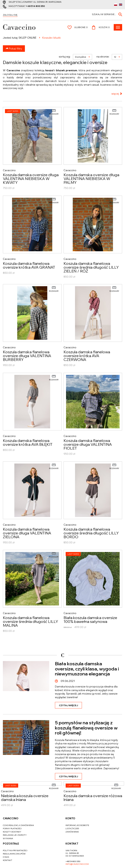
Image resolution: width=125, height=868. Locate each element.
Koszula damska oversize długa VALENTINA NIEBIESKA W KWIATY (31, 179)
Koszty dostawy (12, 809)
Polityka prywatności (15, 828)
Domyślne (83, 57)
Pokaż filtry (14, 49)
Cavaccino (11, 796)
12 (117, 57)
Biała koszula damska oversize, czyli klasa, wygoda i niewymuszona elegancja (87, 677)
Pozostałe (11, 821)
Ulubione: (81, 27)
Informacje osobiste (77, 803)
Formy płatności (12, 806)
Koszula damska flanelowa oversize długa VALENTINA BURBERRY (27, 356)
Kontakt (8, 838)
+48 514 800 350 (35, 6)
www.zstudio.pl (72, 862)
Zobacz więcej (109, 649)
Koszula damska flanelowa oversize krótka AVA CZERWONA (87, 356)
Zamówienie (72, 809)
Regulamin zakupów (14, 831)
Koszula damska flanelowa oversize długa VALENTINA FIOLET (88, 444)
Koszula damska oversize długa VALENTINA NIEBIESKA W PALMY (91, 179)
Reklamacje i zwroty (15, 812)
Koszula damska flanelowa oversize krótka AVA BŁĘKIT (28, 443)
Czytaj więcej (69, 714)
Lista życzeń (72, 806)
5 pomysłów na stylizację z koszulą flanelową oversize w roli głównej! (86, 736)
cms (59, 862)
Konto (70, 796)
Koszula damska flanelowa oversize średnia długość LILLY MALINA (30, 622)
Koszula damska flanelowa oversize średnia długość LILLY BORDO (91, 533)
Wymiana (8, 816)
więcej (117, 94)
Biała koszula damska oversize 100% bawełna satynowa (90, 620)
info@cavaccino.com (77, 841)
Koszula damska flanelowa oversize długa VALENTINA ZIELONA (27, 533)
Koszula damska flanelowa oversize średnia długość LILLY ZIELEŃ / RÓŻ (91, 267)
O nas (6, 834)
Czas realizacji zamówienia (18, 803)
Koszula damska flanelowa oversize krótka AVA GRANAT (29, 265)
